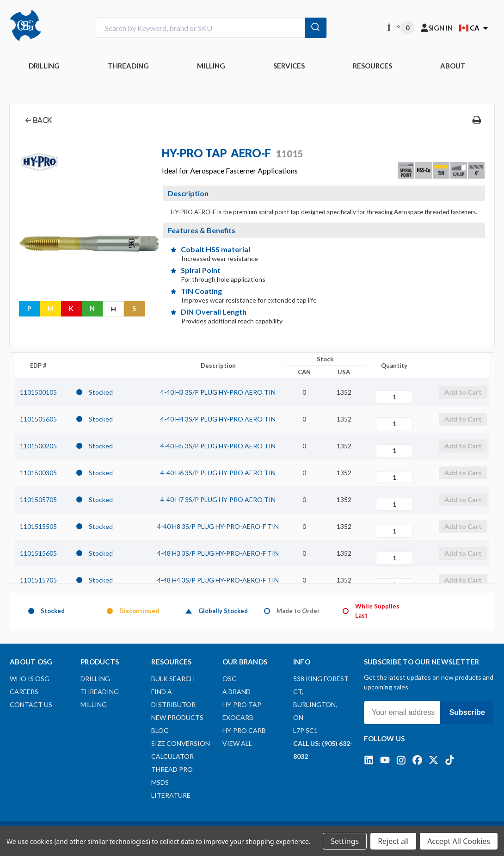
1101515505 (38, 526)
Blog (160, 730)
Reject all (393, 841)
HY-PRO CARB (244, 730)
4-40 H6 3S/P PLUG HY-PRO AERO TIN (218, 473)
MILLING (211, 66)
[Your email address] (402, 713)
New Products (177, 717)
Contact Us (31, 704)
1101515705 (38, 580)
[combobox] (211, 28)
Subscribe (467, 712)
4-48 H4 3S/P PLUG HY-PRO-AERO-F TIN (218, 580)
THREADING (128, 66)
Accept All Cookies (459, 841)
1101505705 (38, 499)
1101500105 (38, 392)
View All (237, 743)
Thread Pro (172, 769)
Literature (171, 795)
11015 (289, 154)
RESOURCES (372, 66)
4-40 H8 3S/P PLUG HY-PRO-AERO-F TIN (218, 526)
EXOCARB (238, 717)
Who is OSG (30, 679)
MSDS (160, 782)
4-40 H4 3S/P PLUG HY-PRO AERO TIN (218, 419)
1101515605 (38, 553)
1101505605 (38, 419)
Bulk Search (173, 679)
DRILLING (44, 66)
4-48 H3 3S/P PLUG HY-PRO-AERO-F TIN (218, 553)
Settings (345, 841)
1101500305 (38, 473)
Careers (24, 692)
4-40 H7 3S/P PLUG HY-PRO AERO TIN (218, 499)
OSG (230, 679)
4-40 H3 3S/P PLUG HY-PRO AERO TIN (218, 392)
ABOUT (453, 66)
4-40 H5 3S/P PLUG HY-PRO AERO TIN (218, 446)
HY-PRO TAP (242, 704)
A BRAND (237, 692)
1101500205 (38, 446)
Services (289, 66)
